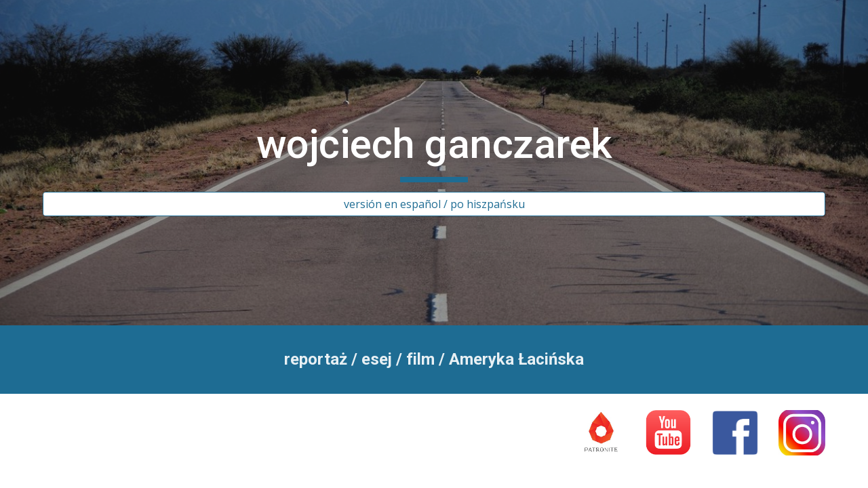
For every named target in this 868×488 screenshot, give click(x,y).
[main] (434, 150)
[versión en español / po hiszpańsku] (434, 204)
